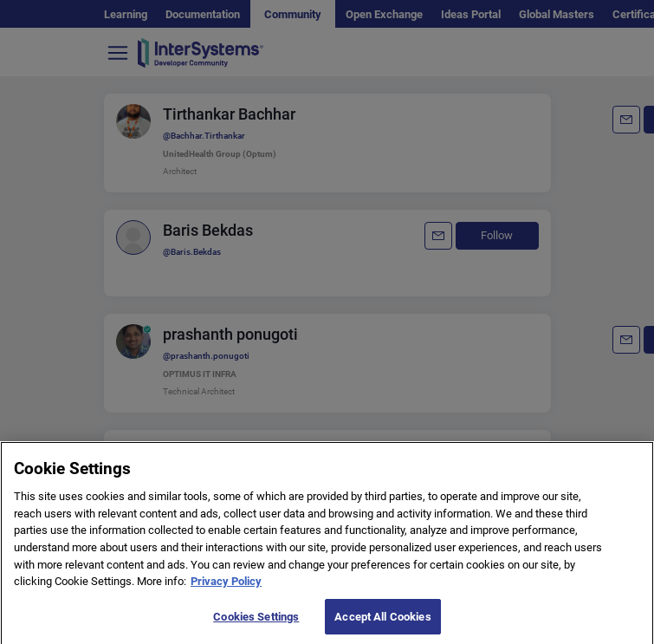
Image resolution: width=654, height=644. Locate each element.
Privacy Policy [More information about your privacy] (226, 592)
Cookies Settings (256, 626)
